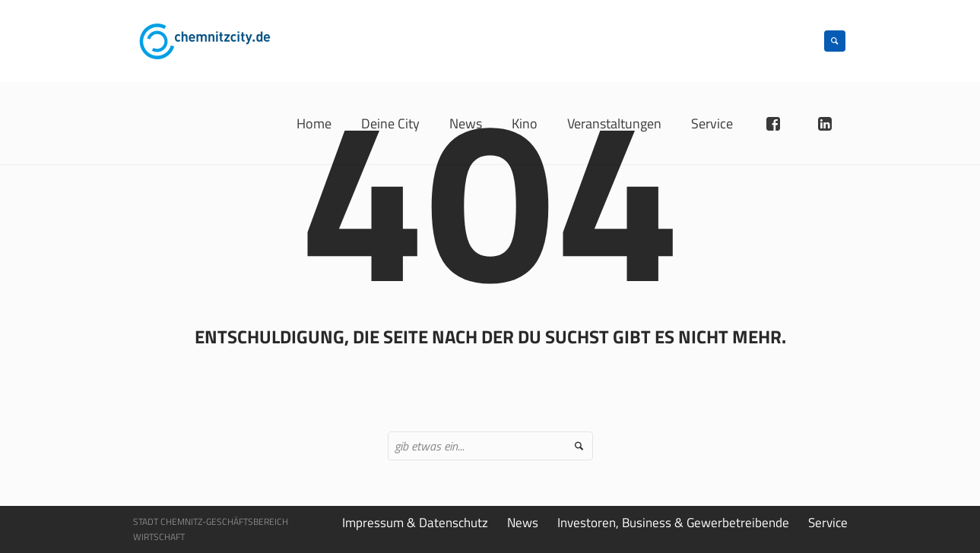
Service (828, 523)
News (523, 523)
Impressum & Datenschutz (415, 523)
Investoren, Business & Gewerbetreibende (673, 523)
